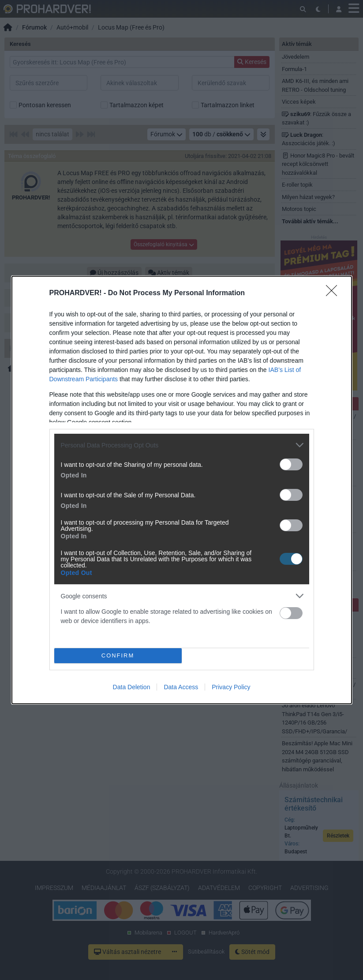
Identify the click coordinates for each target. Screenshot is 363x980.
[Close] (334, 293)
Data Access (181, 687)
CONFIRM (118, 656)
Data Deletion (132, 687)
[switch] (291, 464)
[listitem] (182, 445)
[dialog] (182, 490)
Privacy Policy (231, 687)
